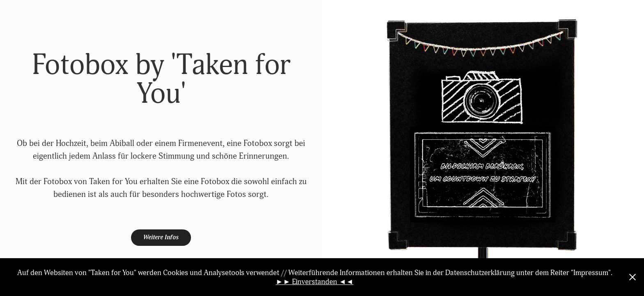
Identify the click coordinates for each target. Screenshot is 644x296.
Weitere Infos (161, 237)
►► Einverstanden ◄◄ (314, 282)
